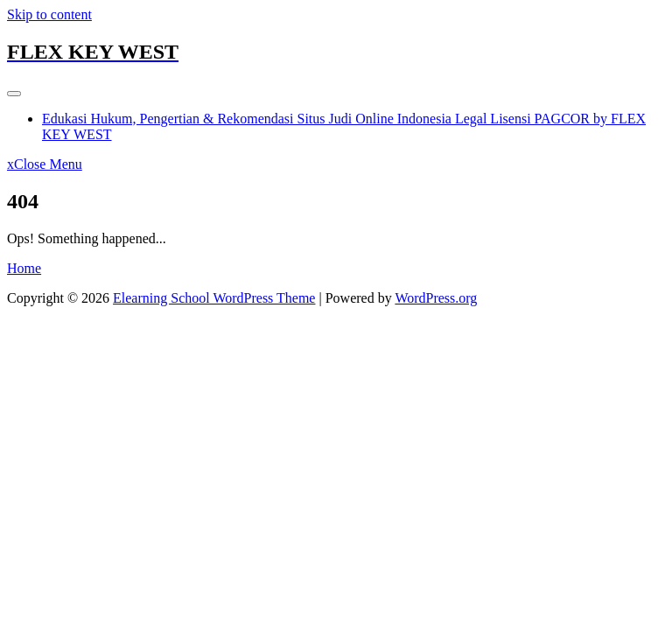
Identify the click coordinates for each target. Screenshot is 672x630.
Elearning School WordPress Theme (214, 298)
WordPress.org (436, 298)
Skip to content (49, 14)
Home (24, 268)
